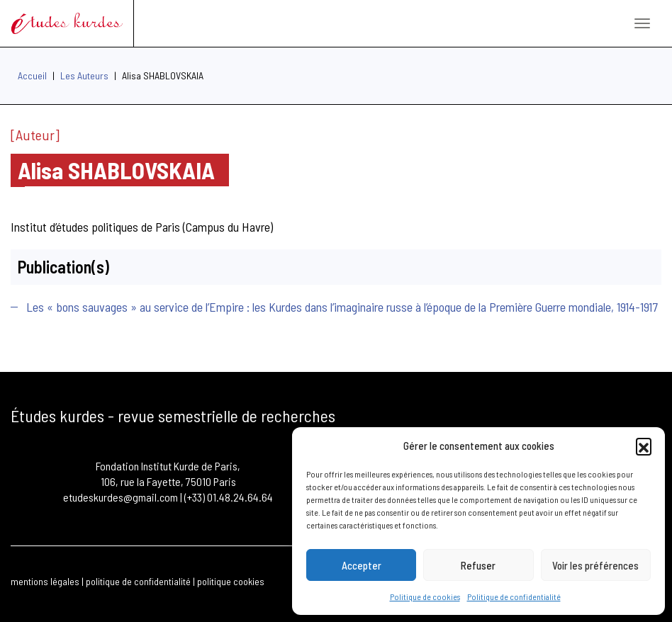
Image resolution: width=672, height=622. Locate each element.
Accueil (32, 75)
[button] (644, 446)
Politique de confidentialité (514, 596)
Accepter (362, 565)
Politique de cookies (425, 596)
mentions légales (45, 581)
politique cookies (231, 581)
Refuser (478, 565)
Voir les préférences (595, 565)
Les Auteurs (84, 75)
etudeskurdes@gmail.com (121, 497)
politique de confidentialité (138, 581)
